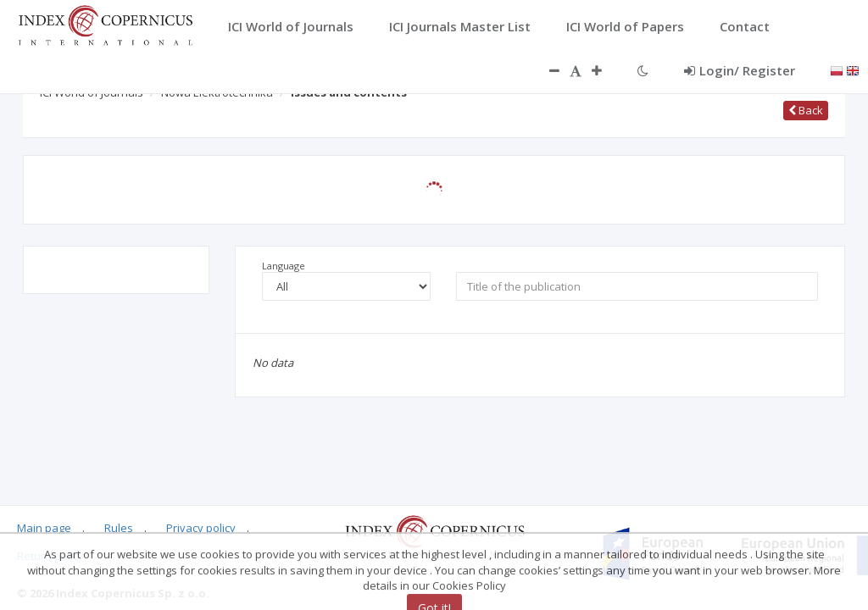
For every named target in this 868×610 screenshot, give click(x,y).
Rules (119, 528)
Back (806, 110)
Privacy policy (201, 528)
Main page (44, 528)
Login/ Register (740, 70)
